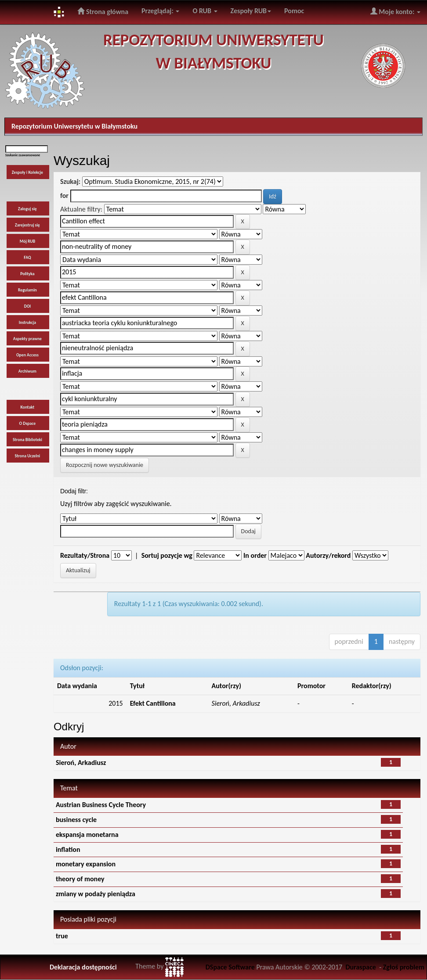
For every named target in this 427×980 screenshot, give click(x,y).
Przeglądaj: (160, 11)
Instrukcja (27, 323)
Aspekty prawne (27, 339)
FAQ (27, 258)
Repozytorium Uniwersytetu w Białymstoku (74, 126)
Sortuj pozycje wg (167, 555)
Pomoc (294, 11)
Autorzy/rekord (328, 555)
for (64, 196)
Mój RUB (27, 241)
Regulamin (27, 290)
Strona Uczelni (28, 456)
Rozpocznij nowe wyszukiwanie (105, 465)
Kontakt (28, 407)
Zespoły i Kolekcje (27, 172)
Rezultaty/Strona (85, 555)
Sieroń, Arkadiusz (81, 763)
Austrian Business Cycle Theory (101, 805)
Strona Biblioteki (27, 440)
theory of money (80, 879)
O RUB (205, 11)
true (62, 936)
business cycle (76, 820)
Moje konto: (395, 11)
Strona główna (103, 11)
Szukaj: (70, 181)
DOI (27, 306)
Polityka (27, 274)
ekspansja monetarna (87, 835)
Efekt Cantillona (153, 703)
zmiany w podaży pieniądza (96, 894)
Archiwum (27, 371)
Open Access (27, 355)
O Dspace (28, 424)
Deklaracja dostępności (83, 967)
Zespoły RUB (251, 11)
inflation (68, 849)
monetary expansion (86, 864)
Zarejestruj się (27, 225)
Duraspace (361, 967)
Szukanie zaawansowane (23, 155)
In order (255, 555)
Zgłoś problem (404, 967)
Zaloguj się (27, 209)
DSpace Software (230, 967)
